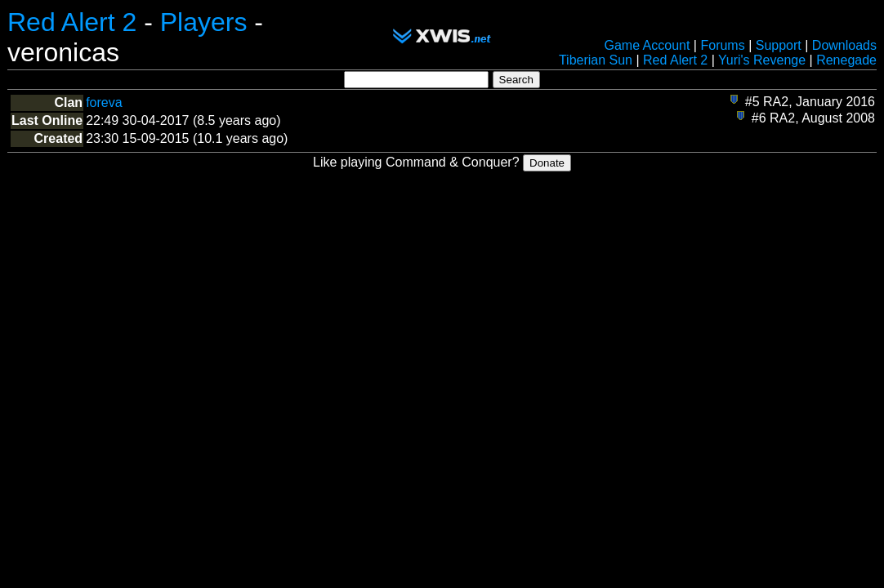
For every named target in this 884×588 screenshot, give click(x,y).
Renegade (846, 60)
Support (779, 45)
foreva (104, 102)
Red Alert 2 (72, 22)
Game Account (647, 45)
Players (204, 22)
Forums (722, 45)
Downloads (844, 45)
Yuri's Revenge (762, 60)
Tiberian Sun (596, 60)
